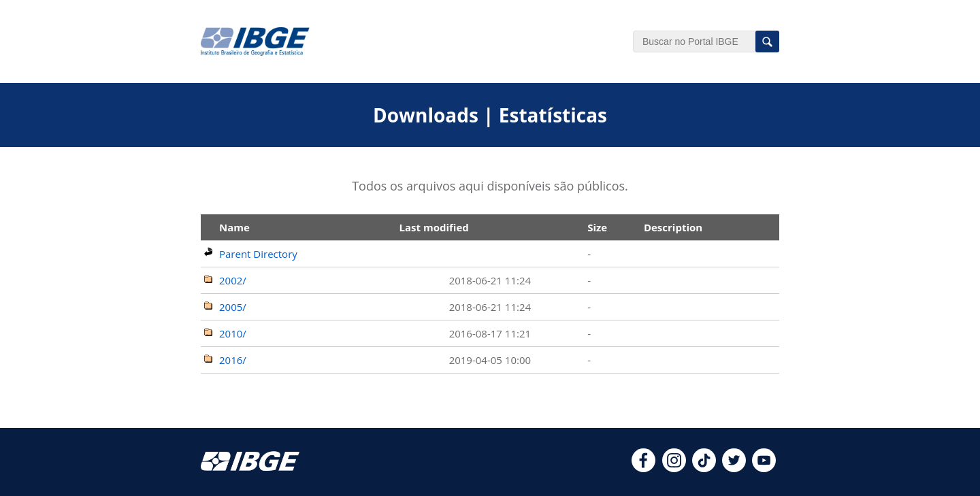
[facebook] (643, 468)
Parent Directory (258, 254)
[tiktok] (704, 468)
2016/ (233, 360)
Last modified (434, 227)
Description (673, 227)
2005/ (233, 307)
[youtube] (764, 468)
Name (234, 227)
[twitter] (734, 468)
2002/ (233, 280)
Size (597, 227)
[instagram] (674, 468)
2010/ (233, 333)
